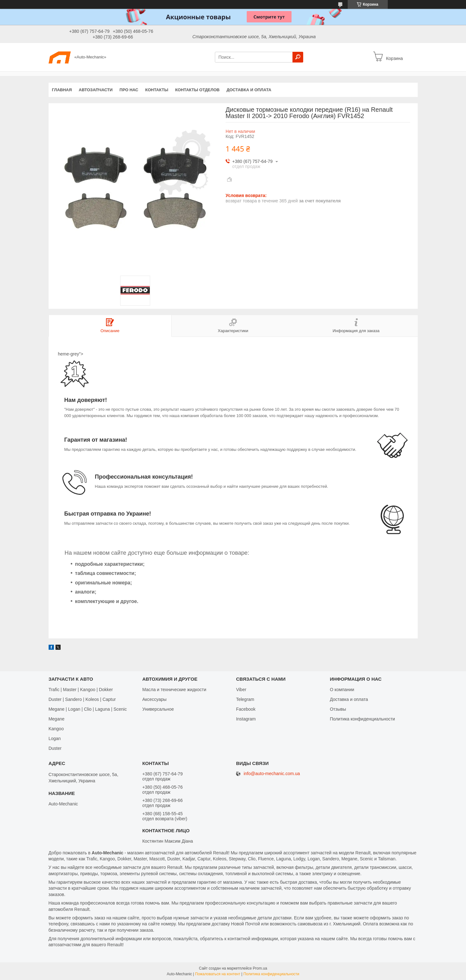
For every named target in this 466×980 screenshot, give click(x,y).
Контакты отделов (197, 90)
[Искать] (298, 57)
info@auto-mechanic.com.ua (272, 774)
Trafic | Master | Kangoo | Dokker (81, 690)
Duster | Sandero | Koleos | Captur (82, 699)
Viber (241, 690)
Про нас (129, 90)
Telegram (245, 699)
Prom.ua (260, 968)
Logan (55, 738)
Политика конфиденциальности (362, 719)
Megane (57, 719)
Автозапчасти (96, 90)
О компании (342, 690)
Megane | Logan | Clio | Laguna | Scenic (88, 709)
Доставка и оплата (249, 90)
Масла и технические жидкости (174, 690)
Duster (55, 748)
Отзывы (338, 709)
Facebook (246, 709)
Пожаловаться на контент (218, 974)
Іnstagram (246, 719)
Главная (62, 90)
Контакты (157, 90)
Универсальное (158, 709)
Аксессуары (154, 699)
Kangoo (56, 729)
